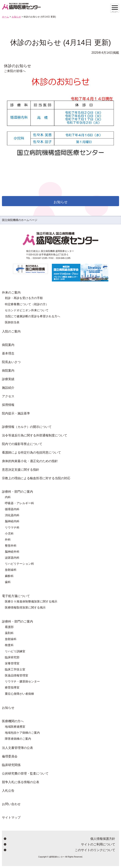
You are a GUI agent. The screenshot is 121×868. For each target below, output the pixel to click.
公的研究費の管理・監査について (25, 773)
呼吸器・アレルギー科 (19, 503)
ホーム (5, 17)
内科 (8, 497)
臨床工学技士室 (15, 669)
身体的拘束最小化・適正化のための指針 (30, 461)
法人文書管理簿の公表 (17, 748)
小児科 (9, 533)
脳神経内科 (12, 521)
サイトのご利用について (98, 844)
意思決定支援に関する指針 (21, 470)
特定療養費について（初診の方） (27, 304)
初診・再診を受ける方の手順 (24, 298)
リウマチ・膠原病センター (22, 681)
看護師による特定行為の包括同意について (31, 452)
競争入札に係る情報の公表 (21, 782)
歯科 (8, 582)
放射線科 (11, 570)
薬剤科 (9, 633)
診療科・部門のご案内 (17, 492)
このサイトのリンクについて (95, 850)
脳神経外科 (12, 552)
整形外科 (11, 546)
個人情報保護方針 (103, 839)
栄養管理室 (12, 663)
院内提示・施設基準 (16, 413)
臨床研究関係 (11, 765)
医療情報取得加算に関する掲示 (25, 607)
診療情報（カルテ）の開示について (27, 427)
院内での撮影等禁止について (22, 444)
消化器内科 (12, 515)
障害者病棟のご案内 (18, 739)
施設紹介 (8, 388)
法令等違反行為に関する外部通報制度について (35, 435)
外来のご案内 (11, 292)
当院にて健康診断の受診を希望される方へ (33, 316)
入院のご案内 (11, 331)
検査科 (9, 645)
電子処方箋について (16, 596)
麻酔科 (9, 576)
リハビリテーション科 (19, 564)
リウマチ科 (12, 527)
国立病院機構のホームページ (20, 220)
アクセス (8, 396)
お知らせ (16, 17)
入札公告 (8, 791)
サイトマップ (11, 817)
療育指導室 (12, 687)
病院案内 (8, 345)
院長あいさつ (11, 362)
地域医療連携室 (15, 727)
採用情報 (8, 405)
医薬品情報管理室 (17, 675)
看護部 (9, 627)
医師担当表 (12, 322)
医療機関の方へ (13, 721)
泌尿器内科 (12, 558)
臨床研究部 (12, 657)
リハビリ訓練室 (15, 651)
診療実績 (8, 379)
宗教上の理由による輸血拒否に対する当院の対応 (36, 478)
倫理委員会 (10, 756)
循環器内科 (12, 509)
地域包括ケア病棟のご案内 (22, 733)
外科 (8, 540)
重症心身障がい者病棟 (19, 694)
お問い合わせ (11, 804)
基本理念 (8, 353)
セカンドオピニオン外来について (27, 310)
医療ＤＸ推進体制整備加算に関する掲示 (31, 601)
